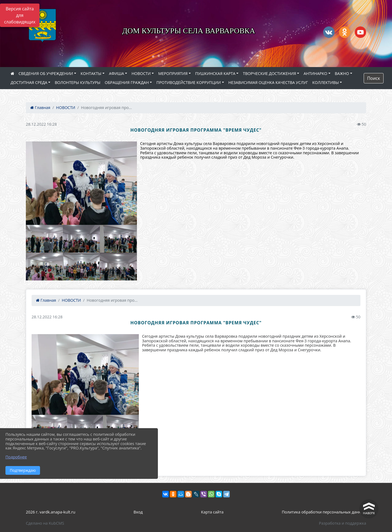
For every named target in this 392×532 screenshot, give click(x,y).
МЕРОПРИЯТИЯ (173, 73)
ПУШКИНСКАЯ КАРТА (215, 73)
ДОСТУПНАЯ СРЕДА (29, 82)
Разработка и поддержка (343, 523)
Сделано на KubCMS (45, 523)
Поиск (374, 78)
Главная (40, 108)
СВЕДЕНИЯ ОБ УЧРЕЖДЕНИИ (46, 73)
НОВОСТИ (141, 73)
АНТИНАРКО (315, 73)
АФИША (116, 73)
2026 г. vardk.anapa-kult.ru (50, 512)
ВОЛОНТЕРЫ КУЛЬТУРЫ (78, 82)
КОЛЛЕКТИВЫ (325, 82)
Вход (138, 512)
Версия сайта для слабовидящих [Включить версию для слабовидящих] (20, 15)
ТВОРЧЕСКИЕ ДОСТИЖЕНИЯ (269, 73)
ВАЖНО (342, 73)
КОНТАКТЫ (91, 73)
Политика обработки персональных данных (324, 512)
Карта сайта (212, 512)
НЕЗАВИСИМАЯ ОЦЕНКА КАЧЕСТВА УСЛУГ (268, 82)
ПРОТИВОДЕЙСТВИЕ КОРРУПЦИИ (189, 82)
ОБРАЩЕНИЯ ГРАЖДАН (127, 82)
